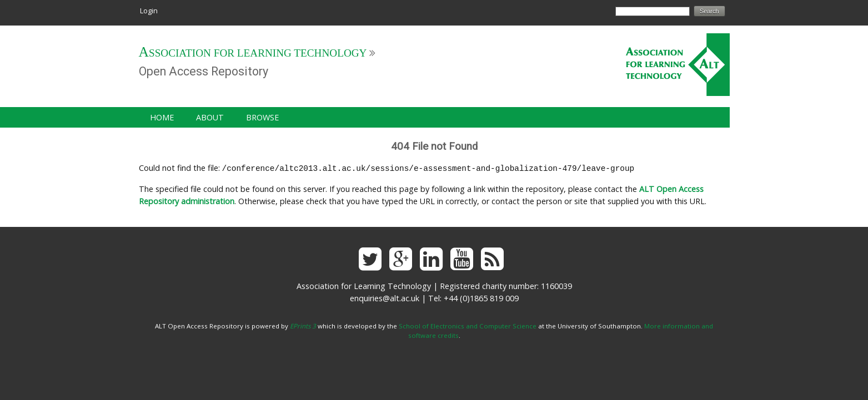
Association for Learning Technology (253, 53)
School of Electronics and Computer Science (468, 325)
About (210, 117)
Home (162, 117)
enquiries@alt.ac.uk (385, 297)
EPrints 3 (303, 325)
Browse (262, 117)
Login (149, 11)
